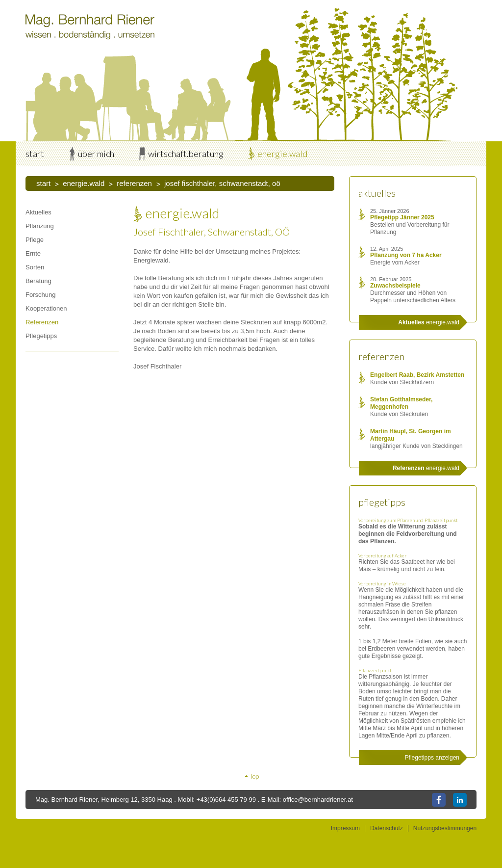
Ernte (33, 253)
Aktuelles (38, 212)
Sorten (35, 267)
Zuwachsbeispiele (395, 286)
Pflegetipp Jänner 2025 (402, 217)
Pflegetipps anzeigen (432, 758)
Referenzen (134, 183)
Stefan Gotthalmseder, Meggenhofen (401, 403)
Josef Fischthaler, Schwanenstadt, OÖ (222, 183)
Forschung (40, 295)
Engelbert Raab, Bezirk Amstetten (417, 375)
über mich (96, 154)
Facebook (439, 800)
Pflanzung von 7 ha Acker (406, 255)
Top (254, 776)
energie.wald (282, 154)
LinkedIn (460, 800)
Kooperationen (46, 308)
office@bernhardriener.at (318, 800)
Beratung (38, 281)
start (35, 154)
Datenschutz (387, 828)
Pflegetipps (41, 336)
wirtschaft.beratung (186, 154)
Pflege (35, 240)
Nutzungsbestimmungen (445, 828)
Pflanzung (40, 226)
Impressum (345, 828)
